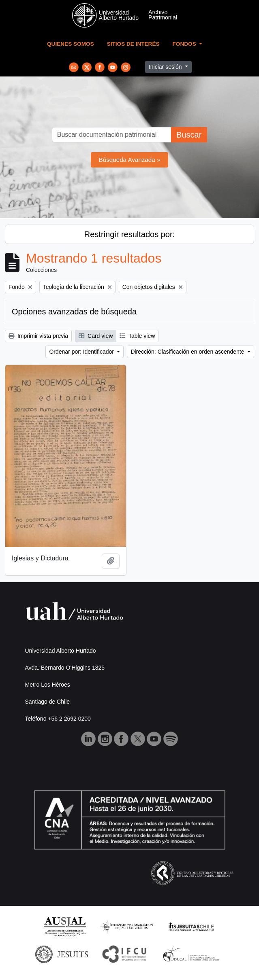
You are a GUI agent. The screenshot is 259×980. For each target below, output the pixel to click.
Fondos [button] (185, 44)
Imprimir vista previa (38, 336)
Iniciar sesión (166, 67)
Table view (137, 336)
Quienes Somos (71, 44)
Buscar (189, 135)
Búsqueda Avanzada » (130, 160)
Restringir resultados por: (129, 234)
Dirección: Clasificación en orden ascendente (188, 352)
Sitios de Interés (133, 44)
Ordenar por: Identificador (82, 352)
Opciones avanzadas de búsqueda (74, 312)
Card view (96, 336)
